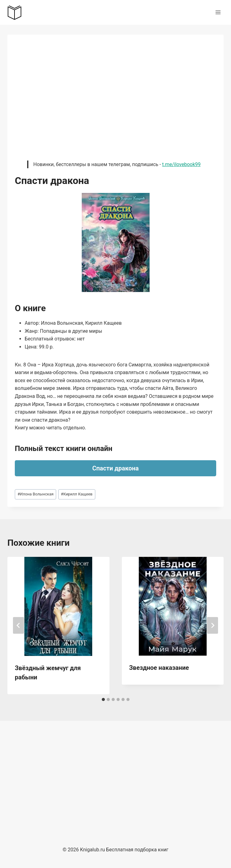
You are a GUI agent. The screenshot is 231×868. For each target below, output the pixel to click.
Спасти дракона (115, 468)
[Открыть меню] (218, 12)
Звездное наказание (159, 668)
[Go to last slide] (19, 625)
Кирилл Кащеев (77, 494)
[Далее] (212, 625)
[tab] (103, 699)
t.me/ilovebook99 (181, 164)
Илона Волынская (36, 494)
